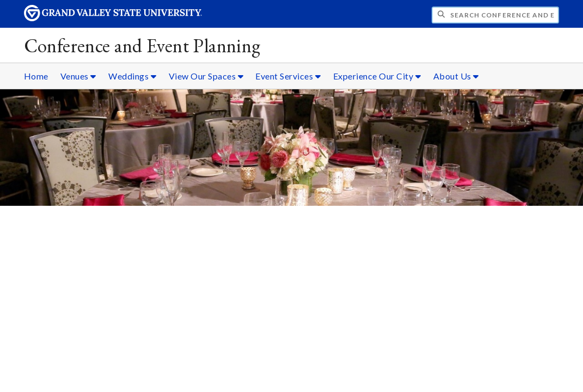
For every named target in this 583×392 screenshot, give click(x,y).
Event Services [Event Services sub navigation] (288, 76)
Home (36, 76)
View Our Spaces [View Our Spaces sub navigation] (206, 76)
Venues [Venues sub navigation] (78, 76)
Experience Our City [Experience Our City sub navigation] (377, 76)
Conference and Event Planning (142, 45)
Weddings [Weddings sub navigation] (132, 76)
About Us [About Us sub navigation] (456, 76)
